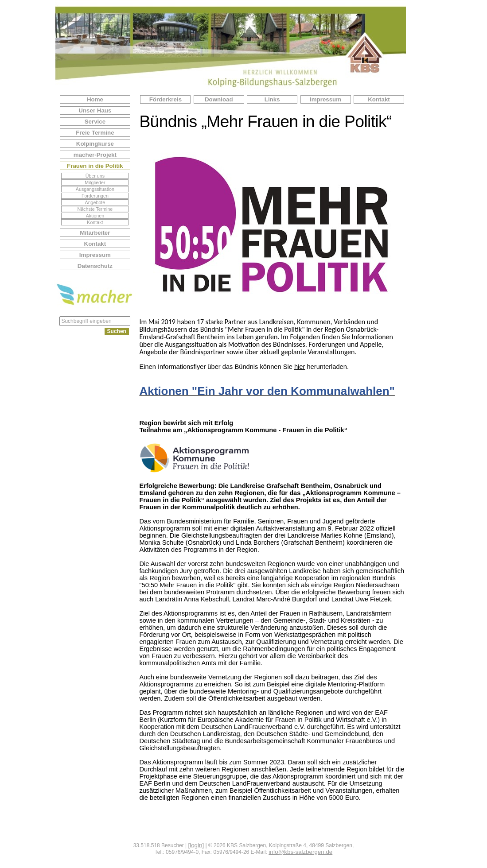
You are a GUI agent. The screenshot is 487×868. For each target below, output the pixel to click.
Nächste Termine (95, 209)
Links (272, 99)
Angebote (95, 202)
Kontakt (95, 222)
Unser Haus (95, 110)
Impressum (95, 255)
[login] (196, 845)
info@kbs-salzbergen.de (300, 852)
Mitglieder (95, 182)
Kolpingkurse (95, 144)
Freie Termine (95, 133)
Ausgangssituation (95, 189)
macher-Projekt (95, 155)
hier (300, 367)
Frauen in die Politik (95, 166)
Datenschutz (95, 266)
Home (95, 99)
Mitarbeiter (95, 233)
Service (95, 122)
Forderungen (95, 196)
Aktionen (95, 216)
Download (219, 99)
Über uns (95, 176)
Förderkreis (166, 99)
